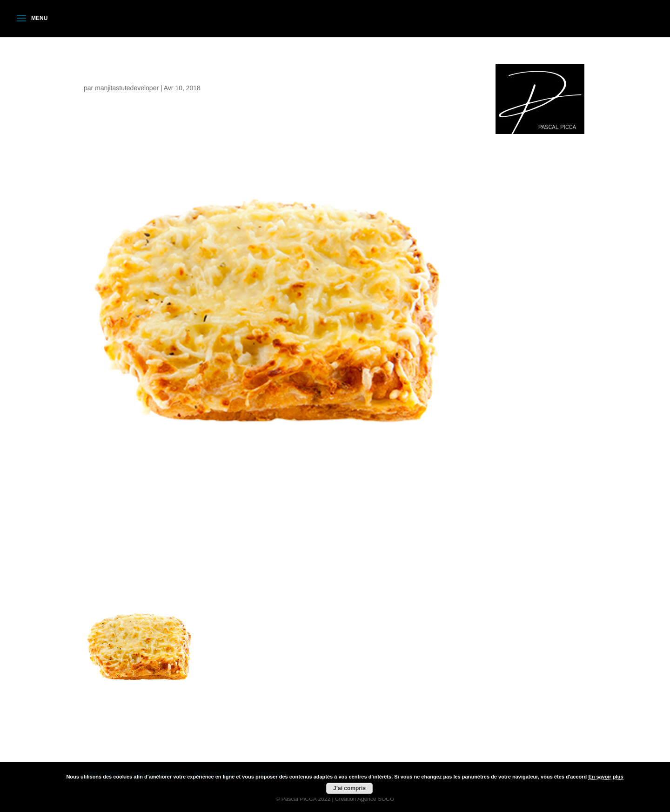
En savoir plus (606, 777)
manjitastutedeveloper (127, 88)
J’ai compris (349, 788)
